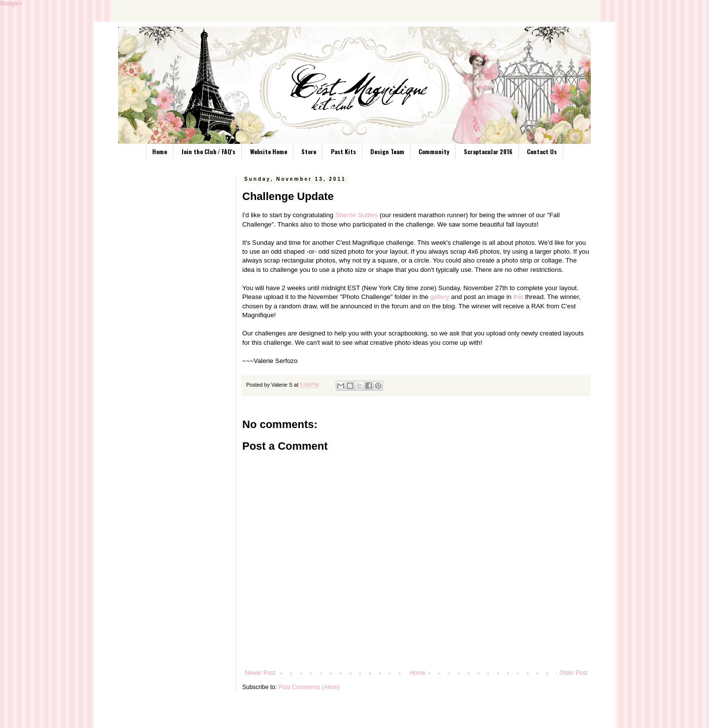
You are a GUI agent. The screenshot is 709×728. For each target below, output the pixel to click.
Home (160, 151)
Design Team (387, 151)
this (518, 297)
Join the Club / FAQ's (208, 151)
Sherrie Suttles (357, 215)
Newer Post (260, 673)
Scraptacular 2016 (488, 151)
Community (434, 151)
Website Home (269, 151)
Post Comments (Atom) (309, 687)
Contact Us (542, 151)
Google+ (11, 3)
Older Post (573, 673)
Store (309, 151)
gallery (440, 297)
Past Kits (343, 151)
